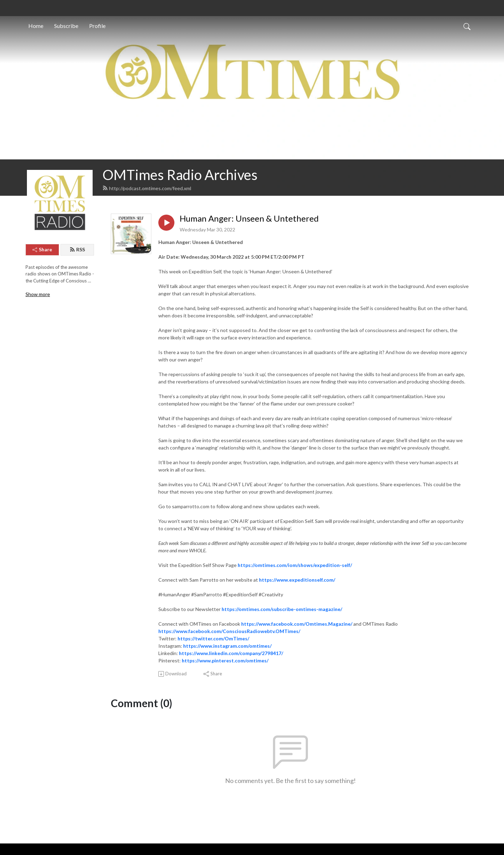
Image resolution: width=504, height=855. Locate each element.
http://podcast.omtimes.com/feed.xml (147, 188)
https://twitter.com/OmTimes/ (213, 638)
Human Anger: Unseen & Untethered (249, 218)
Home (36, 26)
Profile (97, 26)
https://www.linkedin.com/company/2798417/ (231, 653)
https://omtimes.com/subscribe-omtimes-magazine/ (282, 609)
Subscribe (66, 26)
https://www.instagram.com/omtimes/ (227, 646)
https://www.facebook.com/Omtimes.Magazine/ (297, 624)
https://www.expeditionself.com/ (297, 580)
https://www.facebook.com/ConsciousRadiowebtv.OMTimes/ (229, 631)
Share (42, 249)
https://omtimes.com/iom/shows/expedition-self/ (295, 565)
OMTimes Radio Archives (180, 175)
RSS (77, 249)
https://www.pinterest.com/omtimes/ (225, 660)
